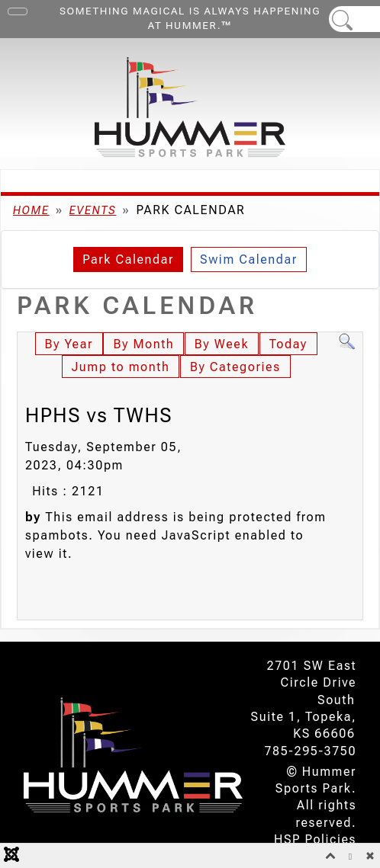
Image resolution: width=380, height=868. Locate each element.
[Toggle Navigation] (18, 11)
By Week (222, 344)
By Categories (235, 367)
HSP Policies (315, 839)
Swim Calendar (249, 259)
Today (288, 344)
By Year (69, 344)
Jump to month (121, 367)
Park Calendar (128, 259)
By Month (143, 344)
